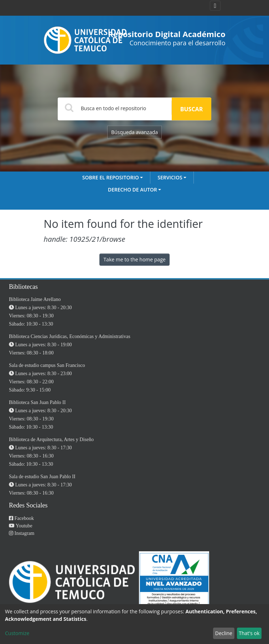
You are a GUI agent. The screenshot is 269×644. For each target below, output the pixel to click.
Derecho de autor (133, 190)
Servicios (170, 177)
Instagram (22, 533)
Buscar (192, 109)
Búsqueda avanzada (134, 132)
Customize (17, 633)
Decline (224, 633)
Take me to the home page (134, 259)
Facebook (21, 518)
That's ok (249, 633)
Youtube (21, 526)
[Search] (115, 108)
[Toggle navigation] (215, 6)
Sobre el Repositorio (111, 177)
